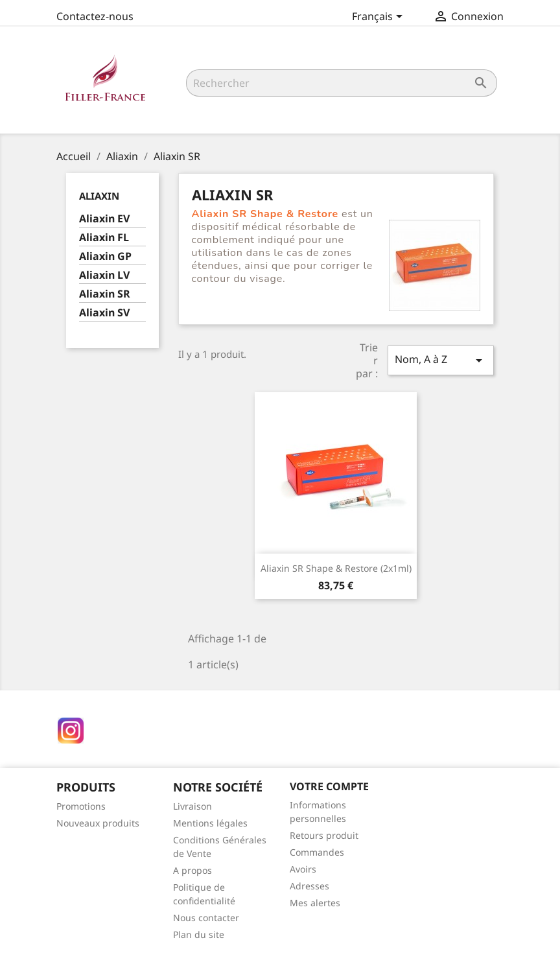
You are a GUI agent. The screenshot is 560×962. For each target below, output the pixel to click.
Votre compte (329, 786)
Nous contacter (206, 918)
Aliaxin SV (104, 313)
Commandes (317, 852)
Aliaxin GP (105, 256)
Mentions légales (210, 823)
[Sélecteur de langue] (379, 18)
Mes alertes (315, 903)
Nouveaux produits (98, 823)
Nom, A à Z (441, 360)
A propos (192, 870)
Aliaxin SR (105, 294)
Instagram (71, 731)
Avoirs (303, 869)
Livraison (192, 806)
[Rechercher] (342, 83)
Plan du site (199, 934)
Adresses (309, 886)
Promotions (81, 806)
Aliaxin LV (104, 275)
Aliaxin (99, 196)
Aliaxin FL (104, 238)
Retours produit (324, 835)
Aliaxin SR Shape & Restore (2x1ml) (336, 568)
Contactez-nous (95, 16)
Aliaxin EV (104, 219)
